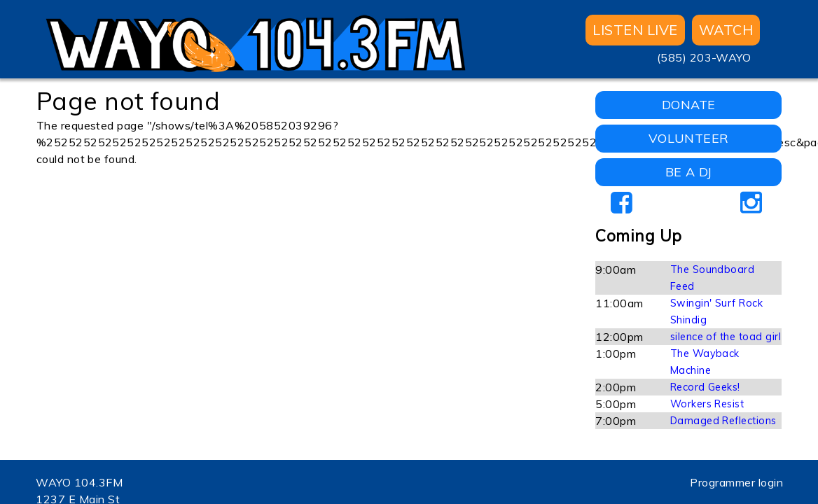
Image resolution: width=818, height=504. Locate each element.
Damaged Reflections (723, 421)
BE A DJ (689, 172)
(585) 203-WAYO (704, 57)
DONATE (689, 105)
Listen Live (635, 30)
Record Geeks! (705, 387)
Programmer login (736, 482)
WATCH (726, 30)
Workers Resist (707, 404)
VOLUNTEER (689, 138)
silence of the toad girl (726, 337)
